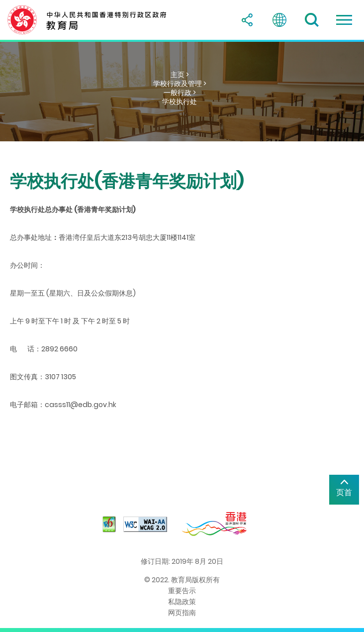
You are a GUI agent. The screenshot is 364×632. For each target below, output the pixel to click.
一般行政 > (180, 93)
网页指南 (182, 613)
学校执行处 (180, 102)
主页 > (180, 75)
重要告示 (182, 591)
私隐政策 (182, 602)
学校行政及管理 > (180, 84)
